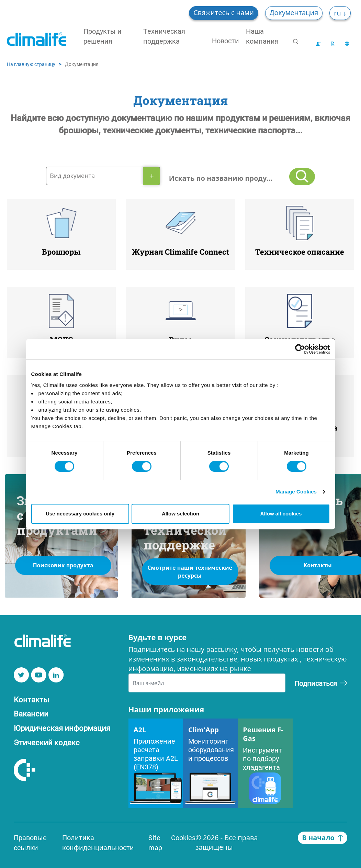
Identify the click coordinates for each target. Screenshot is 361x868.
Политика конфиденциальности (98, 842)
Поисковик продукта (63, 565)
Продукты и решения (103, 36)
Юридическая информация (62, 728)
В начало (323, 838)
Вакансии (31, 714)
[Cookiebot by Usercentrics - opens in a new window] (300, 349)
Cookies (183, 837)
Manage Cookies (296, 492)
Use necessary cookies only (80, 514)
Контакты (31, 699)
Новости (225, 41)
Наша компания (262, 36)
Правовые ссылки (30, 842)
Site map (155, 842)
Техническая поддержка (164, 36)
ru (338, 13)
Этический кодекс (47, 742)
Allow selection (180, 514)
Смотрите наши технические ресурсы (190, 571)
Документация (294, 13)
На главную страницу (31, 64)
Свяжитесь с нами (224, 13)
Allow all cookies (281, 514)
